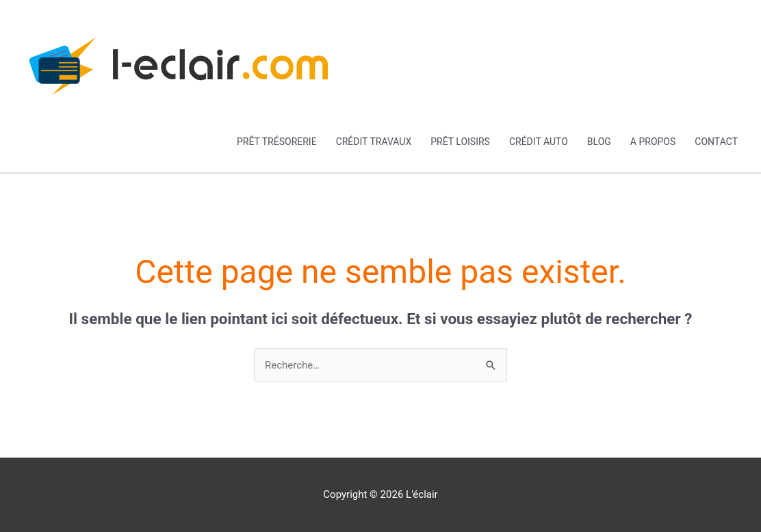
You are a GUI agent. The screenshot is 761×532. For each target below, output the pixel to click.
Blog (599, 142)
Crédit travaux (374, 142)
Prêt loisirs (460, 142)
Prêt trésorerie (277, 142)
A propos (653, 142)
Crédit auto (539, 142)
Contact (716, 142)
